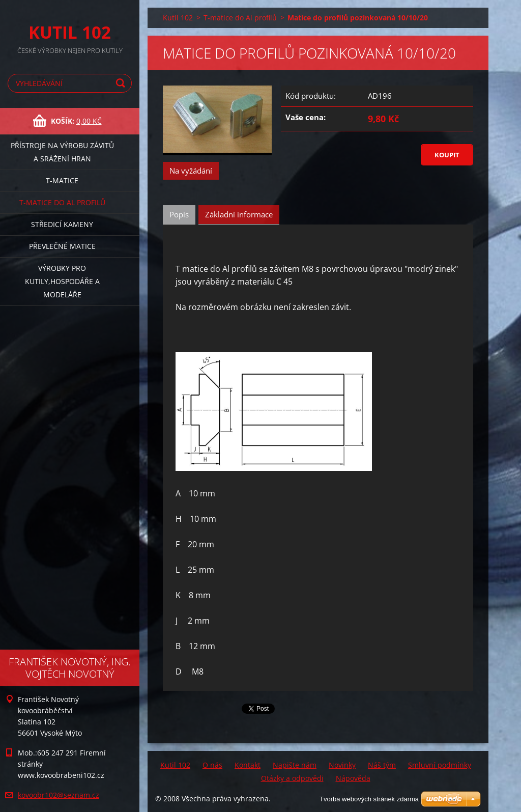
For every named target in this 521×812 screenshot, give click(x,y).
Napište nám (295, 765)
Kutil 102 (178, 18)
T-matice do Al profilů (62, 202)
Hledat (122, 83)
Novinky (342, 765)
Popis (179, 214)
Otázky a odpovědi (292, 778)
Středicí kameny (62, 224)
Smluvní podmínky (440, 765)
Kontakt (248, 765)
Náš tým (382, 765)
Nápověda (353, 778)
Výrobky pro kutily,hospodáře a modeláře (62, 281)
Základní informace (239, 214)
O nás (212, 765)
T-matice (62, 180)
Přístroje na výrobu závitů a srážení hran (62, 152)
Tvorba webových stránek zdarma (369, 799)
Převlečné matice (62, 246)
